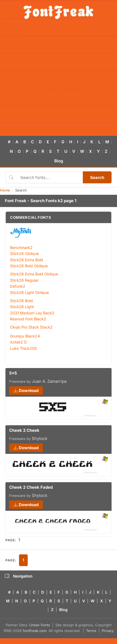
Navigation (19, 576)
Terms (91, 631)
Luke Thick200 (23, 348)
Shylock (39, 438)
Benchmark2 (21, 247)
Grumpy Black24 (25, 336)
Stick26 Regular (24, 280)
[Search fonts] (50, 177)
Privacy (108, 631)
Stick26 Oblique (24, 253)
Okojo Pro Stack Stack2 (31, 327)
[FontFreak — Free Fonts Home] (58, 12)
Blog (59, 161)
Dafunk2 (18, 286)
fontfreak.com (35, 631)
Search (97, 177)
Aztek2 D (18, 342)
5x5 (13, 373)
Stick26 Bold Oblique (29, 266)
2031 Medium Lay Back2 (32, 313)
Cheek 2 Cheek (24, 430)
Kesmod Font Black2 (28, 319)
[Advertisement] (52, 80)
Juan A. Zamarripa (49, 381)
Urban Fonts (40, 625)
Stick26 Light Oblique (29, 292)
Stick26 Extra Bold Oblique (34, 274)
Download (26, 391)
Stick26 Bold (21, 301)
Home (5, 190)
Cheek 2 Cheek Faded (31, 487)
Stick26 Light (22, 307)
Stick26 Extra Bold (27, 260)
